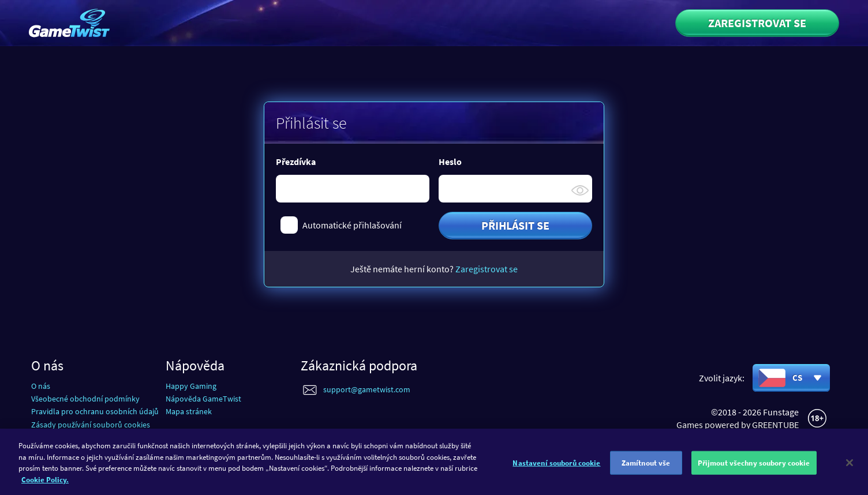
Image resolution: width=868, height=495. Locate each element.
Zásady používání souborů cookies (91, 425)
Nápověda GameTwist (203, 399)
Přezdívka (296, 162)
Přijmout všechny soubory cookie (754, 466)
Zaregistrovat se (757, 23)
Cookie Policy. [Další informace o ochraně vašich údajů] (45, 483)
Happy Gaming (191, 386)
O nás (41, 386)
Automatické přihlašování (352, 225)
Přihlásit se (515, 225)
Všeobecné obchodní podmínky (85, 399)
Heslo (450, 162)
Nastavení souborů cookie (556, 466)
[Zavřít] (850, 466)
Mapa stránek (189, 411)
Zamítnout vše (646, 466)
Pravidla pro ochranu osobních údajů (95, 411)
